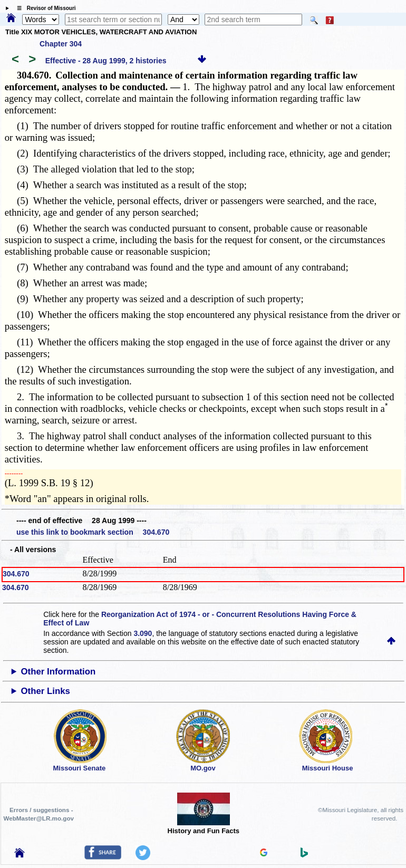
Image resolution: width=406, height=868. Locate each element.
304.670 (16, 574)
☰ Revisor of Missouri (44, 8)
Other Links (46, 691)
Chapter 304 (61, 44)
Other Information (59, 672)
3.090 (143, 633)
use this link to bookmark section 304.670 (93, 532)
